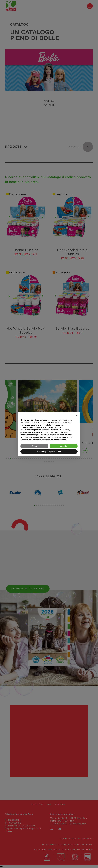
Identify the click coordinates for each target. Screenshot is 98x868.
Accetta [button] (64, 446)
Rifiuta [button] (34, 446)
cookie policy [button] (57, 427)
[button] (76, 416)
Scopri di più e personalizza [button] (49, 452)
